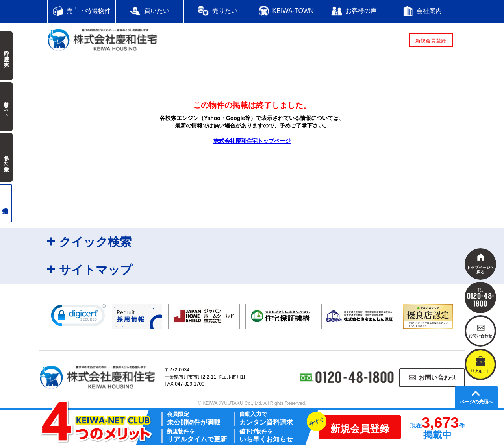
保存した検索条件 (6, 157)
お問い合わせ (437, 378)
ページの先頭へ (476, 402)
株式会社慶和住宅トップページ (252, 141)
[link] (78, 317)
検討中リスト (6, 107)
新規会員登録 (431, 41)
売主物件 (6, 203)
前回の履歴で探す (6, 56)
